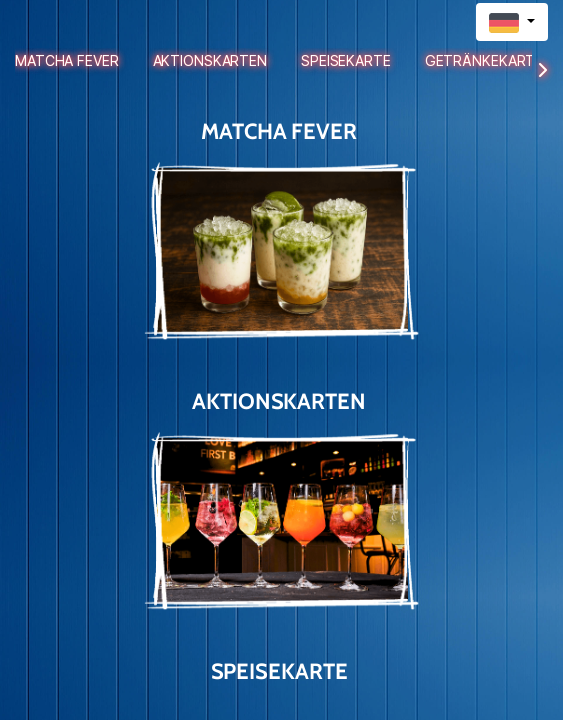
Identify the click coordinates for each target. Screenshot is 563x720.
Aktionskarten (210, 60)
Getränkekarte (484, 60)
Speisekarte (346, 60)
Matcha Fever (67, 60)
